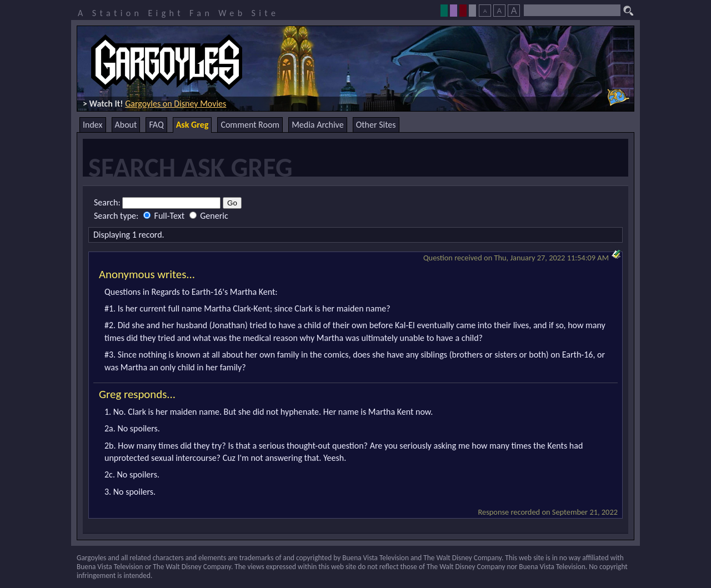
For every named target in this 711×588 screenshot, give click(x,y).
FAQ (156, 125)
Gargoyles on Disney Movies (176, 104)
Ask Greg (192, 125)
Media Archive (317, 125)
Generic (209, 216)
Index (93, 125)
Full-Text (165, 216)
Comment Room (250, 125)
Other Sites (376, 125)
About (126, 125)
